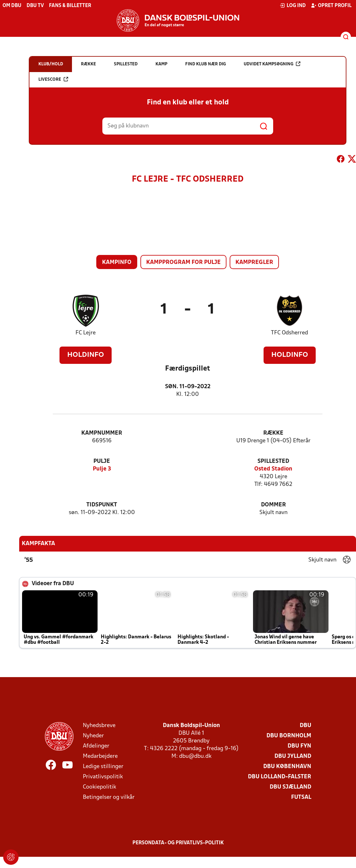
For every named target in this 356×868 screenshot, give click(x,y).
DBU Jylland (293, 756)
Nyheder (93, 736)
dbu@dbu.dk (195, 756)
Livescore (53, 79)
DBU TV (35, 6)
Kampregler (254, 262)
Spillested (273, 461)
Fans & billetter (70, 6)
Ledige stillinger (103, 767)
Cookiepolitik (99, 787)
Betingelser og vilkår (109, 797)
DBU (305, 726)
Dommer (273, 505)
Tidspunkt (102, 505)
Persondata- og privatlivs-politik (178, 843)
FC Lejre (86, 333)
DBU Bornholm (289, 736)
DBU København (287, 767)
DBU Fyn (299, 746)
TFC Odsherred (289, 333)
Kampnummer (102, 433)
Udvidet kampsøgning (272, 64)
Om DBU (12, 6)
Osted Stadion (273, 469)
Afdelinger (96, 746)
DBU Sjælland (290, 787)
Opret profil (331, 5)
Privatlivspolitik (103, 777)
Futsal (301, 797)
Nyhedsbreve (99, 726)
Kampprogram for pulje (183, 262)
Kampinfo (117, 262)
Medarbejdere (100, 756)
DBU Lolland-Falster (280, 777)
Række (273, 433)
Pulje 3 (102, 469)
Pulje (102, 461)
